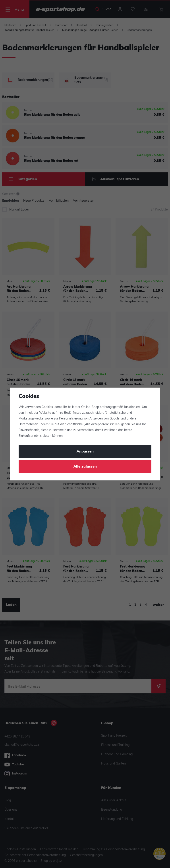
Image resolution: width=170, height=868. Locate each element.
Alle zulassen (85, 467)
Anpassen (85, 452)
